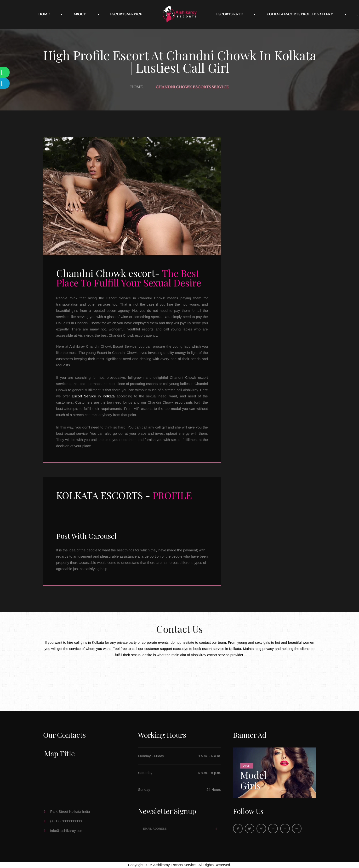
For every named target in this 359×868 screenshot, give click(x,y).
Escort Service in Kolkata (93, 396)
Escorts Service (126, 14)
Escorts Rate (229, 14)
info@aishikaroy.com (67, 831)
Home (44, 14)
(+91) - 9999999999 (66, 821)
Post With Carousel (86, 536)
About (80, 14)
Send (216, 829)
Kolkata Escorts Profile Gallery (300, 14)
